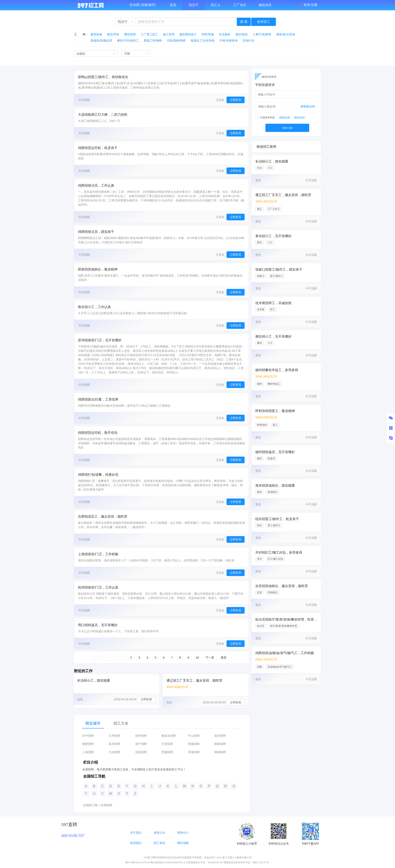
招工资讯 (159, 843)
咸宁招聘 (141, 744)
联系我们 (136, 843)
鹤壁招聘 (88, 744)
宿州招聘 (141, 736)
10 (197, 658)
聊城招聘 (220, 752)
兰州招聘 (114, 736)
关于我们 (136, 833)
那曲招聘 (220, 744)
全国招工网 (90, 805)
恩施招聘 (194, 744)
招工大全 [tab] (121, 723)
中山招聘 (194, 736)
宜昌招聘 (141, 752)
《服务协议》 (300, 118)
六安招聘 (167, 744)
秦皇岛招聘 (169, 736)
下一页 (210, 658)
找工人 (216, 5)
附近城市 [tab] (93, 723)
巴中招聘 (88, 736)
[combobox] (125, 22)
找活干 (194, 5)
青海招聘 (194, 752)
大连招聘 (114, 752)
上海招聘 (88, 752)
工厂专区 (240, 5)
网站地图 (183, 843)
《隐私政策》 (285, 118)
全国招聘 (107, 805)
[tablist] (162, 723)
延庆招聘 (114, 744)
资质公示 (159, 833)
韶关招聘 (220, 736)
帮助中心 (183, 833)
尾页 (224, 658)
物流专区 (265, 5)
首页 (173, 5)
